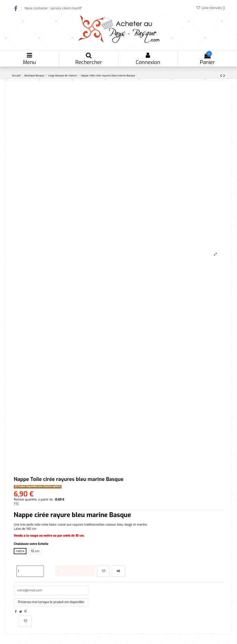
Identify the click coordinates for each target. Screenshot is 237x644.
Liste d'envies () (211, 8)
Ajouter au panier (75, 571)
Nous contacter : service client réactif (53, 8)
